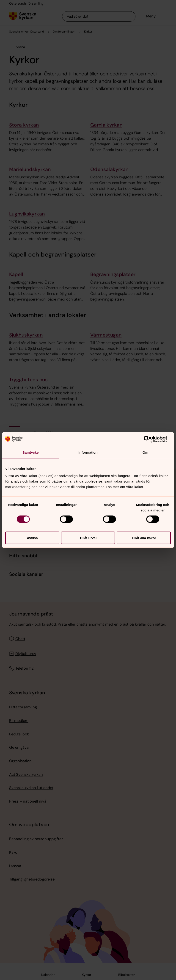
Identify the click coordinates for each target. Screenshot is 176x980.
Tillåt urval (88, 538)
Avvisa (32, 538)
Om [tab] (145, 452)
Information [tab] (88, 452)
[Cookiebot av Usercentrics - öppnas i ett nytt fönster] (151, 439)
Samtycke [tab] (31, 452)
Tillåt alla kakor (144, 538)
